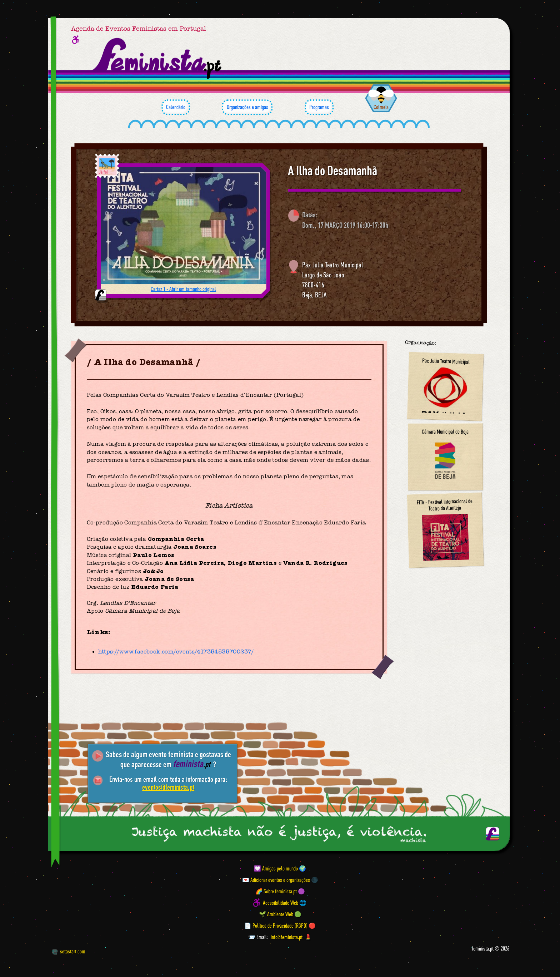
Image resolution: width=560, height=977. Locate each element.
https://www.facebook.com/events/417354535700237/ (176, 652)
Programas (319, 107)
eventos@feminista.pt (168, 787)
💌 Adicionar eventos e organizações (276, 880)
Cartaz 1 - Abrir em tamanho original (183, 289)
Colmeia (381, 107)
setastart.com (68, 951)
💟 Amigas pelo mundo (276, 868)
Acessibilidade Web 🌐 (285, 903)
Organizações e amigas (247, 107)
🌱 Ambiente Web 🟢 (280, 914)
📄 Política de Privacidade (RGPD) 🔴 (280, 926)
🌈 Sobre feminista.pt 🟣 (280, 891)
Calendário (176, 107)
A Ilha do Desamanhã (332, 171)
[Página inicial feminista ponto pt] (157, 59)
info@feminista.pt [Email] (287, 937)
